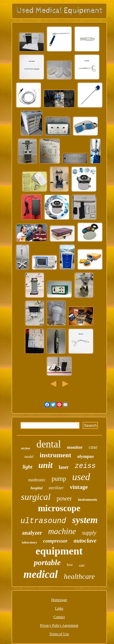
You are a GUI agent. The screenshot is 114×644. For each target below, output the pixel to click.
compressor (55, 541)
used (81, 477)
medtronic (37, 480)
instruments (88, 499)
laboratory (29, 542)
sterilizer (56, 488)
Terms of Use (59, 634)
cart (81, 565)
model (29, 457)
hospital (36, 488)
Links (59, 608)
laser (64, 467)
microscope (59, 508)
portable (47, 563)
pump (59, 479)
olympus (85, 456)
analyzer (32, 533)
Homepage (59, 600)
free (70, 565)
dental (49, 444)
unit (45, 465)
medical (41, 574)
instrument (55, 455)
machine (62, 531)
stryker (26, 448)
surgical (36, 497)
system (85, 520)
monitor (75, 447)
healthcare (79, 576)
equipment (59, 551)
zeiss (85, 466)
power (64, 498)
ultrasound (43, 521)
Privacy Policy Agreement (59, 625)
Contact (59, 617)
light (27, 467)
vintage (79, 487)
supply (89, 533)
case (93, 447)
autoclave (85, 541)
